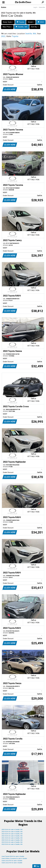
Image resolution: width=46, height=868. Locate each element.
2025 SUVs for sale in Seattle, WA (12, 830)
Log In (35, 7)
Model (31, 22)
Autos (4, 7)
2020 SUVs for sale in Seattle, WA (12, 840)
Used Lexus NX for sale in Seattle (12, 863)
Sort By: (35, 27)
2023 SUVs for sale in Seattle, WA (12, 834)
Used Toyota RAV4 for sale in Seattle (13, 856)
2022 (41, 22)
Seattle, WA (21, 27)
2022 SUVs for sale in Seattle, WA (12, 836)
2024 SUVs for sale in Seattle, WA (12, 832)
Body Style (8, 22)
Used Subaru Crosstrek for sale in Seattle (14, 858)
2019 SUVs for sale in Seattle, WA (12, 842)
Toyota (20, 22)
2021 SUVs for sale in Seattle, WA (12, 838)
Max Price (7, 27)
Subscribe (42, 7)
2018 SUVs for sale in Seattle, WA (12, 844)
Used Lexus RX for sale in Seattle (12, 861)
